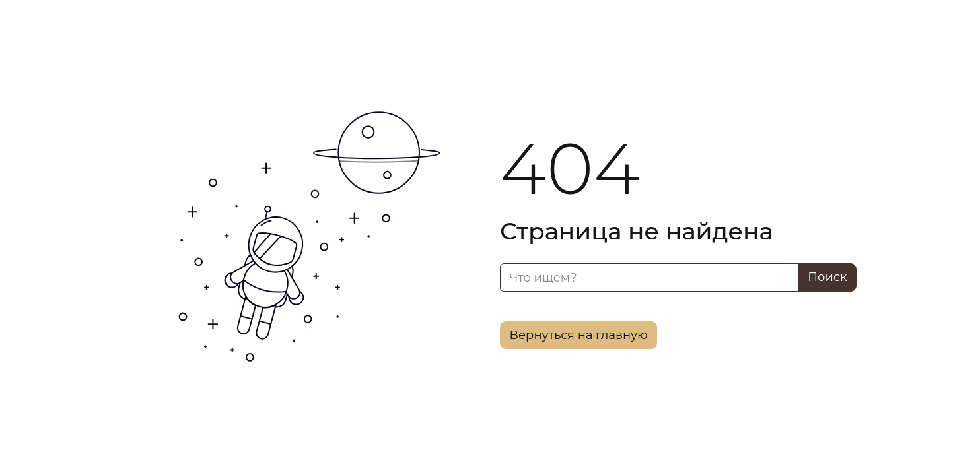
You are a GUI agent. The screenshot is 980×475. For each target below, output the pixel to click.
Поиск (827, 277)
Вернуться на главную (579, 335)
